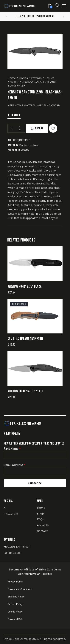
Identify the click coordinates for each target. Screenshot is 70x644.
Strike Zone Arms (16, 639)
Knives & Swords (30, 78)
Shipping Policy (16, 597)
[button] (64, 6)
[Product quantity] (16, 128)
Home (12, 78)
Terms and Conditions (20, 589)
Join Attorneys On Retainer (35, 574)
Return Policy (15, 604)
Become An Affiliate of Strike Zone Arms (35, 570)
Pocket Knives (29, 145)
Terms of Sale (15, 619)
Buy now (39, 128)
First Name (12, 449)
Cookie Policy (15, 612)
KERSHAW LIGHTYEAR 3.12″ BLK (25, 391)
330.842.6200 (13, 553)
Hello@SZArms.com (17, 547)
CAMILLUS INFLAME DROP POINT (25, 339)
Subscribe (35, 483)
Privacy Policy (15, 582)
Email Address (14, 465)
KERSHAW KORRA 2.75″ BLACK (24, 287)
